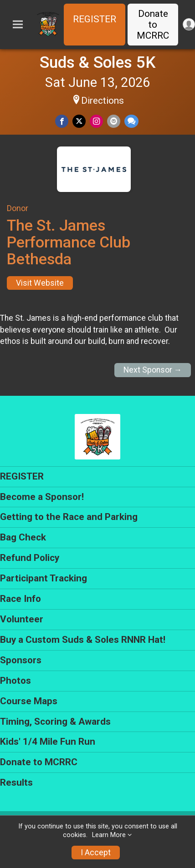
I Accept (96, 853)
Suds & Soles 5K (98, 62)
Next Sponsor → (153, 370)
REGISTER (95, 19)
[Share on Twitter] (79, 121)
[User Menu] (189, 24)
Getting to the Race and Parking (69, 517)
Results (16, 782)
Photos (15, 681)
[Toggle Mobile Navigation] (18, 25)
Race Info (21, 599)
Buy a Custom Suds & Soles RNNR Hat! (83, 640)
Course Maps (29, 701)
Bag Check (23, 537)
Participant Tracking (44, 578)
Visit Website (40, 283)
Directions (103, 101)
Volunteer (22, 619)
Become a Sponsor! (42, 497)
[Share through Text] (131, 121)
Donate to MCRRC (153, 25)
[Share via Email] (114, 121)
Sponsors (21, 660)
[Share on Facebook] (62, 121)
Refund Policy (30, 558)
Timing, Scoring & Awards (55, 722)
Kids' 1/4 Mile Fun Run (48, 742)
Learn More (109, 835)
